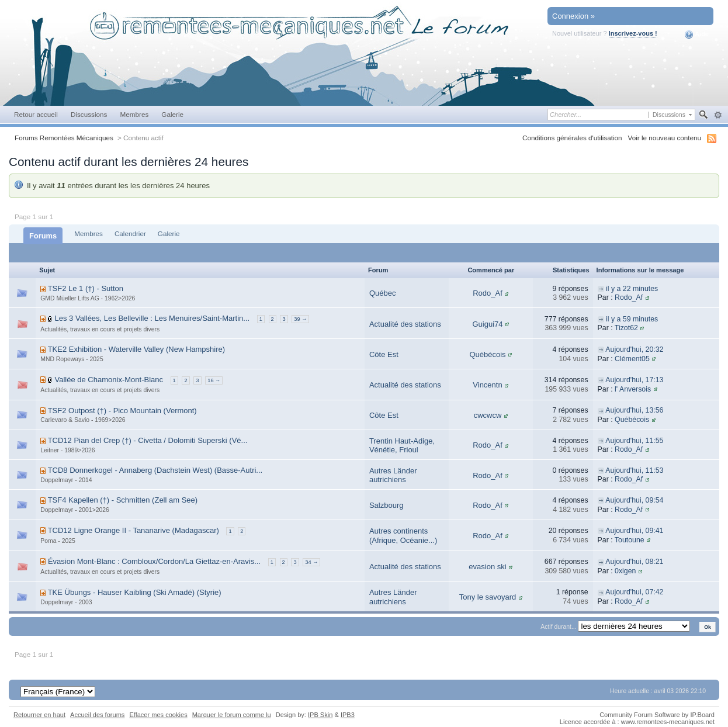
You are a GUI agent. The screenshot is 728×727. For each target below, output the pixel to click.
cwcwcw (488, 415)
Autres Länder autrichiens (393, 475)
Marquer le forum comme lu (232, 715)
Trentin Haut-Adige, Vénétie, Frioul (402, 446)
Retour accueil (36, 114)
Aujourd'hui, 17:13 (634, 380)
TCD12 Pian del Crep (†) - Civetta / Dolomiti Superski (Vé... (148, 440)
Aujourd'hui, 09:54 (634, 500)
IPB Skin (320, 715)
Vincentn (487, 385)
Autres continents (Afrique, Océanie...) (403, 536)
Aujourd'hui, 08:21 (634, 562)
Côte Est (384, 354)
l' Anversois (633, 389)
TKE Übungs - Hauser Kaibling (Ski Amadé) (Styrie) (135, 592)
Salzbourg (386, 505)
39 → (300, 319)
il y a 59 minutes (632, 319)
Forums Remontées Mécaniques (64, 138)
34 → (311, 562)
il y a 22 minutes (632, 289)
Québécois (487, 354)
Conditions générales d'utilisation (572, 138)
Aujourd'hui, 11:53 (634, 470)
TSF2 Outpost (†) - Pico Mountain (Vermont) (122, 411)
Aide (697, 34)
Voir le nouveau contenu (665, 138)
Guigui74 (487, 324)
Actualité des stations (405, 324)
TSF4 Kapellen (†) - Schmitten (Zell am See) (123, 500)
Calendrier (130, 233)
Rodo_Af (488, 293)
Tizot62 (626, 328)
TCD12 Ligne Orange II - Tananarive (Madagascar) (134, 530)
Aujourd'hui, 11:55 (634, 441)
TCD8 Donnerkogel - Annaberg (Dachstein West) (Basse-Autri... (155, 470)
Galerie (172, 114)
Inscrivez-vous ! (633, 33)
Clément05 (632, 359)
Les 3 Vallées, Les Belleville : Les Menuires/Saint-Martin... (152, 318)
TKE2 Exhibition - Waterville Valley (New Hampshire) (136, 349)
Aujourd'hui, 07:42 (634, 592)
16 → (214, 380)
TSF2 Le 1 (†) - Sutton (86, 288)
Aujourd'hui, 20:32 (634, 349)
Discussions (89, 114)
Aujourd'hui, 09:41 (634, 531)
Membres (134, 114)
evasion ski (487, 567)
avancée (718, 115)
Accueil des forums (97, 715)
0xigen (625, 571)
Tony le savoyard (488, 597)
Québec (383, 293)
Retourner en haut (39, 715)
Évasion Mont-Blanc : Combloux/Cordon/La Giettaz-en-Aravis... (154, 561)
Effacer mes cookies (158, 715)
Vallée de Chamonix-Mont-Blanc (109, 380)
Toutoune (630, 540)
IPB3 (348, 715)
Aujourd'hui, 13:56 (634, 410)
